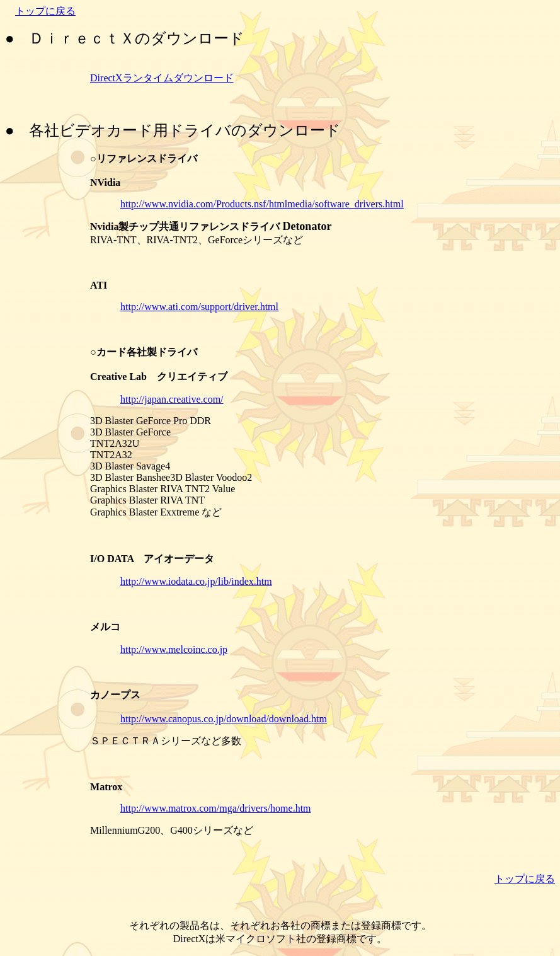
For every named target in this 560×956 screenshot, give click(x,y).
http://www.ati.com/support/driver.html (199, 307)
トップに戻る (45, 11)
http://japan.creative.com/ (172, 399)
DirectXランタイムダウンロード (162, 78)
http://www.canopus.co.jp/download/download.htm (224, 719)
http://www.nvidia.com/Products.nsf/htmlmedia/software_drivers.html (262, 204)
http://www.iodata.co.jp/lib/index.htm (196, 581)
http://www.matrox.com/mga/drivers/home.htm (215, 808)
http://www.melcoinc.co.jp (174, 649)
